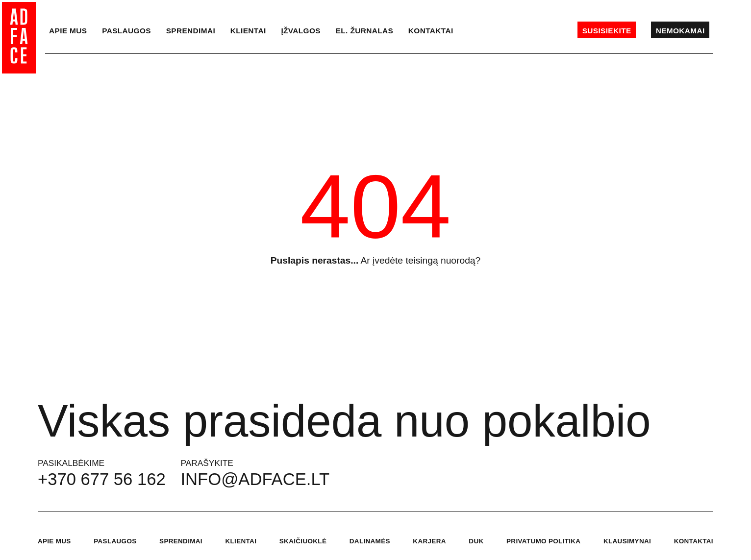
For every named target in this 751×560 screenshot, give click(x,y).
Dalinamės (370, 541)
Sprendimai (191, 31)
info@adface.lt (255, 479)
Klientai (248, 31)
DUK (476, 541)
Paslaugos (126, 31)
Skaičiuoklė (303, 541)
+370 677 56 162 (102, 479)
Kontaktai (431, 31)
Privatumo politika (543, 541)
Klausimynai (627, 541)
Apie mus (68, 31)
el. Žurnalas (364, 31)
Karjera (429, 541)
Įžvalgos (301, 31)
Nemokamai (680, 31)
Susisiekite (607, 31)
